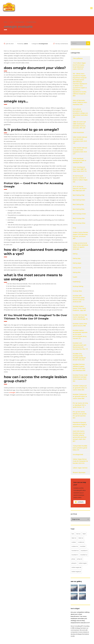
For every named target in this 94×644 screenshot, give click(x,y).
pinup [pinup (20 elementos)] (73, 559)
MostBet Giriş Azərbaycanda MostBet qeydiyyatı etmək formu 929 (79, 357)
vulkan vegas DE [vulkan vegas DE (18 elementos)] (76, 567)
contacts (79, 502)
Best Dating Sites (79, 209)
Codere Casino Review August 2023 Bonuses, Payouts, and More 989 (80, 235)
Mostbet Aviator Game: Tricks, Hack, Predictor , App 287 (79, 308)
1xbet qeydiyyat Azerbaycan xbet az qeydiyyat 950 (79, 160)
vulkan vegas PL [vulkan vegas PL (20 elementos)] (76, 572)
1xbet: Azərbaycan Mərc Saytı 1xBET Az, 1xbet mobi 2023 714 (80, 169)
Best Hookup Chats (79, 214)
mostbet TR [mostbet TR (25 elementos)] (75, 555)
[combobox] (80, 519)
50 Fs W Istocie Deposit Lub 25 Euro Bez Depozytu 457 (80, 188)
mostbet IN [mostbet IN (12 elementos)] (84, 551)
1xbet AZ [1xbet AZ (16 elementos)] (81, 538)
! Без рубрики (78, 58)
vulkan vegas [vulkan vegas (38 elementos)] (83, 563)
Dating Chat (77, 268)
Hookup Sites (77, 291)
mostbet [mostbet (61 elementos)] (83, 546)
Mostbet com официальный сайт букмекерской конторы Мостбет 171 (80, 346)
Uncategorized (78, 454)
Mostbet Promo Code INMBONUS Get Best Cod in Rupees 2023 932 (80, 378)
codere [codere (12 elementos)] (74, 542)
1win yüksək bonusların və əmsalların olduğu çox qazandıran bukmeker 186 (80, 113)
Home (6, 22)
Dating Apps (77, 263)
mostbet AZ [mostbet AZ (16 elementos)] (75, 551)
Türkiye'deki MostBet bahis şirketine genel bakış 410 (80, 448)
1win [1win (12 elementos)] (73, 534)
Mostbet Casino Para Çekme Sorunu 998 (80, 325)
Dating (75, 254)
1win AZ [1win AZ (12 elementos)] (78, 534)
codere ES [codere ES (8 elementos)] (81, 542)
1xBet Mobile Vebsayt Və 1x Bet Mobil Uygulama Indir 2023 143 (80, 140)
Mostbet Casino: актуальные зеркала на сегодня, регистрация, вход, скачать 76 (80, 334)
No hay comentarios (61, 44)
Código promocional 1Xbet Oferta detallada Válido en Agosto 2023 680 (80, 246)
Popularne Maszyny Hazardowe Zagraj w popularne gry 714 (80, 424)
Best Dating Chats (79, 200)
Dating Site (77, 272)
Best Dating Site (78, 204)
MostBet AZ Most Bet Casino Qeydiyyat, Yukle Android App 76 (80, 317)
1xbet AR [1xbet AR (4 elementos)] (74, 538)
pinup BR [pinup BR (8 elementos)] (74, 563)
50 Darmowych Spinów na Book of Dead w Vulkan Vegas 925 (80, 179)
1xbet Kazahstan (78, 132)
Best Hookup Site (79, 218)
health (75, 277)
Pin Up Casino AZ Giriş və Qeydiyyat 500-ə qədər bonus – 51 (80, 405)
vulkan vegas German (80, 468)
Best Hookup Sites (79, 223)
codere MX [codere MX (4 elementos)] (75, 546)
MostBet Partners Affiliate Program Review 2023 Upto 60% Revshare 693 (79, 367)
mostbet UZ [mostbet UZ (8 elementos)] (84, 555)
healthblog (77, 282)
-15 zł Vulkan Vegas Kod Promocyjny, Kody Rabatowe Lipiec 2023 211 (79, 66)
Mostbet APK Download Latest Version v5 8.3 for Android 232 (79, 299)
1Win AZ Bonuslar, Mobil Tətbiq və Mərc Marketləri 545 (80, 102)
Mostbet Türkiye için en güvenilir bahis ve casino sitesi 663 (80, 388)
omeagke (12, 393)
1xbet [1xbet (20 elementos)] (84, 534)
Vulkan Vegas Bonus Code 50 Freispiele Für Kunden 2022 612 (80, 461)
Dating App (77, 258)
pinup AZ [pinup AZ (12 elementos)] (80, 559)
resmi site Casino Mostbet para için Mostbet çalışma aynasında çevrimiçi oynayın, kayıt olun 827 (80, 436)
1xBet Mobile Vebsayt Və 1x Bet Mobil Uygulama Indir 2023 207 (80, 151)
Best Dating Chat (79, 195)
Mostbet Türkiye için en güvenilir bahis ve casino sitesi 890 (80, 396)
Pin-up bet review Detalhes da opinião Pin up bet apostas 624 (80, 415)
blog (74, 228)
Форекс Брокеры (79, 472)
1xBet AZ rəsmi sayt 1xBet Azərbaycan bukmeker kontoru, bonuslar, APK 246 (79, 125)
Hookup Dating (78, 286)
